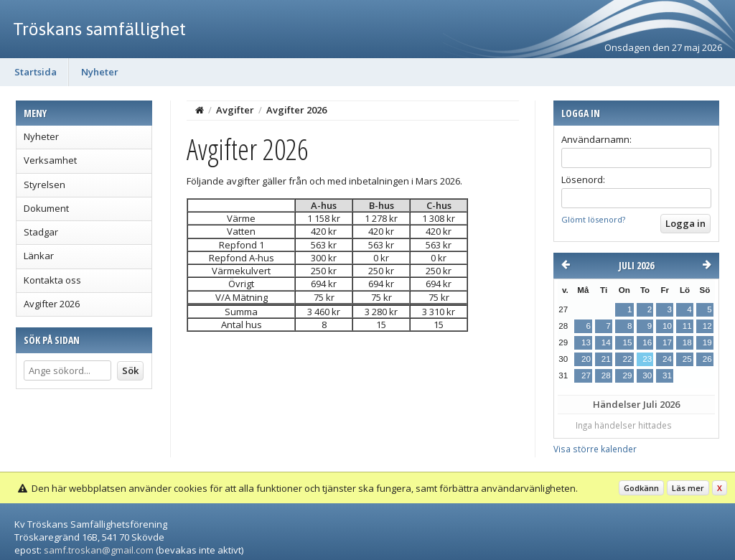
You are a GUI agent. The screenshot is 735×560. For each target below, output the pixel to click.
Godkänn (641, 488)
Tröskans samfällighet (99, 29)
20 (586, 359)
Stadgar (41, 232)
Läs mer (688, 488)
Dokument (46, 208)
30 (647, 375)
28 (606, 375)
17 (667, 342)
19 (707, 342)
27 (586, 375)
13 (586, 342)
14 (606, 342)
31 (667, 375)
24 (667, 359)
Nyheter (100, 72)
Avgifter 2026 (52, 304)
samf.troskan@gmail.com (99, 550)
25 (687, 359)
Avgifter (235, 110)
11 (687, 326)
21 (606, 359)
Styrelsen (45, 185)
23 (647, 359)
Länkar (39, 256)
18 (687, 342)
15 (627, 342)
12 (707, 326)
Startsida (36, 72)
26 (707, 359)
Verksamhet (50, 160)
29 (627, 375)
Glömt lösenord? (593, 219)
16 (647, 342)
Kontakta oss (52, 280)
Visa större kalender (595, 449)
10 (667, 326)
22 (627, 359)
